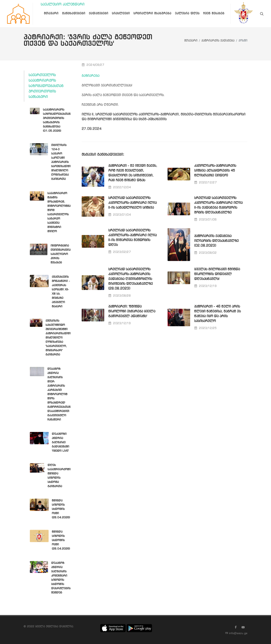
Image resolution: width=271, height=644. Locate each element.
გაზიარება (91, 76)
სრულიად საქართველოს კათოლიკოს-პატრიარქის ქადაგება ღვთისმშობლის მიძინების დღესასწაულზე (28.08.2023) (131, 279)
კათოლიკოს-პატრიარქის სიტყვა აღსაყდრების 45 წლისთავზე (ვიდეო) (215, 171)
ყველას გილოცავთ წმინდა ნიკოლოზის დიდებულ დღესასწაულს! (217, 274)
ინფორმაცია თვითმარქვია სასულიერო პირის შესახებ (61, 254)
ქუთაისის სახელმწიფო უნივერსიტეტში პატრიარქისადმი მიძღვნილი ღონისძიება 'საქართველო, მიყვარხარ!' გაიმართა (58, 338)
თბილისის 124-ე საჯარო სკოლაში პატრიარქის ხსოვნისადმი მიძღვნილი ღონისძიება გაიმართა (61, 162)
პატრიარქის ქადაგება (218, 41)
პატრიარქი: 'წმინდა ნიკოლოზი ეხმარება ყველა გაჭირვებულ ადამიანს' (132, 311)
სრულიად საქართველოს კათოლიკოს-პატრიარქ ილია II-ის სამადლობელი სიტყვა (132, 203)
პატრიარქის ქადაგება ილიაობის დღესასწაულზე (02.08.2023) (216, 241)
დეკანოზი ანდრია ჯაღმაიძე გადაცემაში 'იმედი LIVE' (60, 442)
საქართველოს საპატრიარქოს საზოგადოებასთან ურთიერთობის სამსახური (46, 86)
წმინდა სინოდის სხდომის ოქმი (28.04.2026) (61, 509)
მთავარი (191, 41)
